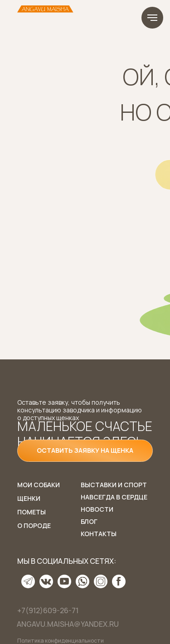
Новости (97, 509)
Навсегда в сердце (114, 497)
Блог (89, 521)
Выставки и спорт (114, 485)
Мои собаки (39, 485)
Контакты (99, 534)
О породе (34, 525)
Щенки (29, 498)
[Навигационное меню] (152, 18)
